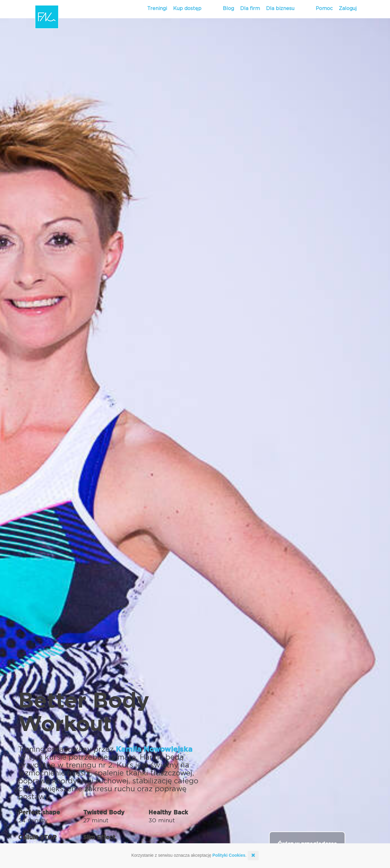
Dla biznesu (280, 9)
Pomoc (324, 9)
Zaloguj (348, 9)
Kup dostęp (187, 9)
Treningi (157, 9)
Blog (228, 9)
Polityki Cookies (229, 855)
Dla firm (250, 9)
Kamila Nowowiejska (154, 750)
